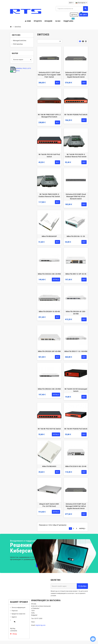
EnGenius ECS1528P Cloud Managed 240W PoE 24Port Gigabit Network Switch (76, 506)
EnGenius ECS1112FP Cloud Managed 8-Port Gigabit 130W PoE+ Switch (49, 75)
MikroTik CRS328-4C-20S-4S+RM (76, 313)
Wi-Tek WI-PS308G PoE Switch (76, 115)
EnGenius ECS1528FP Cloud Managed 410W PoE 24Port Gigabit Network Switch (76, 75)
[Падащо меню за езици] (81, 3)
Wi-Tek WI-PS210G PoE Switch (49, 429)
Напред (83, 529)
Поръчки (15, 611)
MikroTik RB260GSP (49, 236)
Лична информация (18, 607)
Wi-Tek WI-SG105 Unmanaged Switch (76, 390)
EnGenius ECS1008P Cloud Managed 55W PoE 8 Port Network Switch (76, 196)
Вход (74, 15)
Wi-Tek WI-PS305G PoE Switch (76, 429)
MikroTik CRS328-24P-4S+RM (49, 351)
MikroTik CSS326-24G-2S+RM (49, 274)
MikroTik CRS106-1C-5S (76, 236)
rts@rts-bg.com (40, 625)
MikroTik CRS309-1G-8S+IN (49, 312)
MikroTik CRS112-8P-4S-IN (76, 274)
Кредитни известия (18, 614)
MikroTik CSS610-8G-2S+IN (76, 466)
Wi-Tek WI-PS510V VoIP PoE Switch (49, 156)
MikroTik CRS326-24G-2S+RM (49, 389)
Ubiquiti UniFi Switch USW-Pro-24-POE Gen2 (49, 505)
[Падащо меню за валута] (71, 3)
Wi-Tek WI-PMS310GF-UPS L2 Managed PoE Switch (49, 116)
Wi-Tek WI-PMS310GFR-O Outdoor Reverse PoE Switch (49, 195)
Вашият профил (19, 602)
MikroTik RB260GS (49, 466)
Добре (82, 586)
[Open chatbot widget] (93, 639)
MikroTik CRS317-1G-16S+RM (76, 351)
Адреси (14, 617)
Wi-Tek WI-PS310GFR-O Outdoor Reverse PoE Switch (76, 156)
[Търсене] (72, 9)
